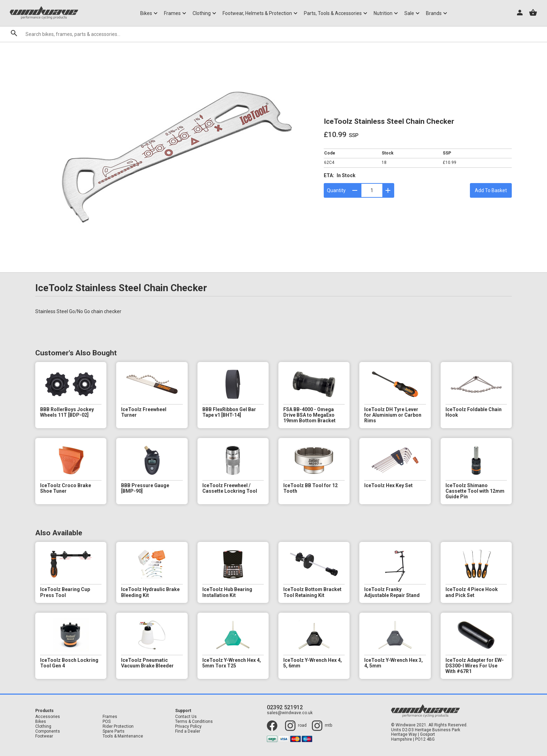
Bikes (41, 722)
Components (48, 731)
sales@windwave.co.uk (290, 713)
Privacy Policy (188, 727)
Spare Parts (114, 731)
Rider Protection (118, 727)
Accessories (48, 717)
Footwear (44, 736)
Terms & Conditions (194, 722)
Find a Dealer (188, 731)
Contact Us (186, 717)
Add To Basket (491, 190)
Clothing (43, 727)
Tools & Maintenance (123, 736)
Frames (110, 717)
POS (107, 722)
